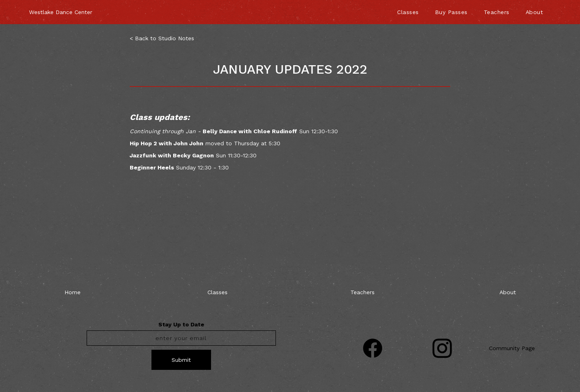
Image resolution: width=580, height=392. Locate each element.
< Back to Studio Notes (162, 38)
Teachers (497, 12)
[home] (61, 8)
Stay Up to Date (181, 324)
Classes (408, 12)
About (534, 12)
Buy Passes (451, 12)
